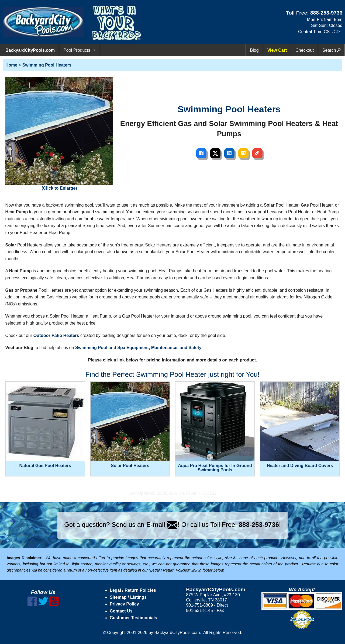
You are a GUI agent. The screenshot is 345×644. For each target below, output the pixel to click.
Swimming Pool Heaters (47, 65)
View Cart (277, 50)
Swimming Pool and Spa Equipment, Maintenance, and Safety (138, 348)
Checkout (305, 50)
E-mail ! (163, 525)
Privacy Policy (124, 604)
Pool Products (77, 50)
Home (11, 65)
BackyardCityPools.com (30, 50)
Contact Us (121, 611)
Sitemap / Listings (128, 597)
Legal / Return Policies (133, 590)
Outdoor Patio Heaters (56, 335)
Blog (254, 50)
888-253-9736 (326, 13)
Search (331, 50)
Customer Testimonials (133, 618)
